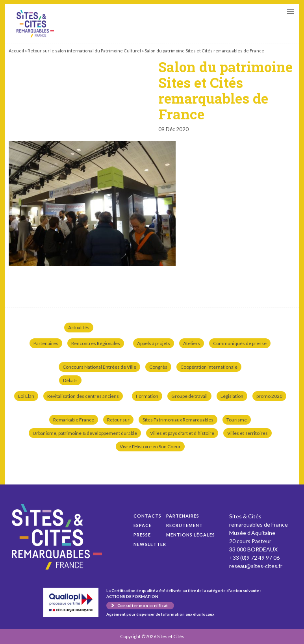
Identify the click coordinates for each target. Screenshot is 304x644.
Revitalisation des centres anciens (83, 396)
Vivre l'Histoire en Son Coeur (150, 446)
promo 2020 (269, 396)
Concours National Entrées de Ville (99, 367)
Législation (232, 396)
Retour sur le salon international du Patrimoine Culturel (84, 51)
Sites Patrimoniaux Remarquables (178, 420)
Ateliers (192, 343)
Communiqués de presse (240, 343)
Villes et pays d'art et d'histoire (182, 433)
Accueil (16, 51)
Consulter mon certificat (143, 605)
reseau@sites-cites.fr (256, 566)
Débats (70, 380)
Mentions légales (191, 535)
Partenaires (46, 343)
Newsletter (150, 544)
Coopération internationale (209, 367)
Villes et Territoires (247, 433)
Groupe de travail (189, 396)
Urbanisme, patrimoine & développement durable (85, 433)
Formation (147, 396)
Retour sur (118, 420)
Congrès (158, 367)
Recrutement (184, 525)
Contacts (147, 516)
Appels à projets (154, 343)
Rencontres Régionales (96, 343)
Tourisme (237, 420)
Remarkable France (74, 420)
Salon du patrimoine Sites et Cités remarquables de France (35, 24)
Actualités (79, 328)
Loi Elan (26, 396)
